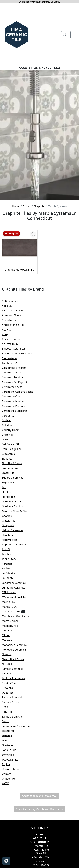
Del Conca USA (13, 444)
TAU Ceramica (13, 760)
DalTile (9, 439)
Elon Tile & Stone (14, 463)
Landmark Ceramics (16, 583)
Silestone (9, 745)
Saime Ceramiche (15, 717)
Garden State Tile (15, 501)
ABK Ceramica (12, 301)
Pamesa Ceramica (15, 669)
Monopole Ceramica (16, 650)
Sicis (7, 740)
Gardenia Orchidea (15, 506)
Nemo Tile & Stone (16, 659)
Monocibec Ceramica (17, 645)
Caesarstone (11, 358)
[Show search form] (65, 35)
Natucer (9, 654)
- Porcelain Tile (41, 857)
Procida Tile (11, 683)
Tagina (8, 764)
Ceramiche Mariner (15, 401)
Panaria (9, 674)
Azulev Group (12, 344)
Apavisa (9, 330)
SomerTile (11, 755)
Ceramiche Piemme (16, 406)
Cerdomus (10, 416)
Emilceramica (12, 468)
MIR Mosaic (11, 592)
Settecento (11, 731)
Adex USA (10, 306)
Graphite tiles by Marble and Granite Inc (39, 809)
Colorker (9, 425)
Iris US (8, 549)
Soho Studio (12, 750)
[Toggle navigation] (74, 35)
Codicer (9, 420)
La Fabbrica (11, 573)
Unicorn (9, 774)
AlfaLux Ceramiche (15, 310)
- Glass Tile (41, 853)
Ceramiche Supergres (17, 411)
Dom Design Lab (14, 449)
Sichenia (9, 736)
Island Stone (12, 559)
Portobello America (15, 678)
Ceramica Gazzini (15, 373)
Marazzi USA (12, 607)
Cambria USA (12, 363)
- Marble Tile (41, 846)
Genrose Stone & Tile (17, 511)
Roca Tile (10, 712)
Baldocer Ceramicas (16, 349)
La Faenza (10, 578)
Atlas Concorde (13, 339)
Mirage (9, 635)
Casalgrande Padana (17, 368)
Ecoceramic (11, 454)
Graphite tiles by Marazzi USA (39, 796)
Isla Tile (9, 554)
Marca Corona (12, 621)
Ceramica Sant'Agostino (18, 382)
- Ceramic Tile (41, 850)
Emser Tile (11, 473)
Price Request (11, 233)
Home (16, 206)
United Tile (10, 779)
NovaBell (10, 664)
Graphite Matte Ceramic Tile (20, 270)
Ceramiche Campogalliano (20, 392)
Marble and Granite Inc (18, 616)
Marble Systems (13, 611)
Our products (40, 842)
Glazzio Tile (11, 521)
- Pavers (41, 861)
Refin (7, 707)
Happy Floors (12, 540)
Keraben (10, 564)
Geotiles (9, 516)
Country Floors (13, 430)
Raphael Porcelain (15, 697)
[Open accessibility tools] (6, 861)
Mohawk (9, 640)
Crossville (10, 435)
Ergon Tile (10, 483)
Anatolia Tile (12, 320)
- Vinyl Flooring (41, 865)
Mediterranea (12, 626)
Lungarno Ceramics (16, 588)
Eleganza (10, 459)
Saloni (8, 721)
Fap (6, 487)
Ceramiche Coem (15, 396)
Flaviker (9, 492)
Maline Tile (10, 602)
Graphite (39, 206)
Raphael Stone (13, 702)
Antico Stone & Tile (15, 325)
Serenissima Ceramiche (18, 726)
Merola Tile (11, 630)
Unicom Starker (14, 769)
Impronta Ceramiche (16, 545)
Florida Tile (11, 497)
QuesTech (10, 693)
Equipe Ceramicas (15, 478)
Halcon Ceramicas (15, 530)
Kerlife (8, 568)
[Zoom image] (33, 234)
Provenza (10, 688)
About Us (40, 838)
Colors (27, 206)
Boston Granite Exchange (19, 354)
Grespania (11, 525)
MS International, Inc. (17, 597)
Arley (8, 334)
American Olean (14, 315)
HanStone (10, 535)
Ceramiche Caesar (15, 387)
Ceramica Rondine (15, 377)
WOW (8, 783)
